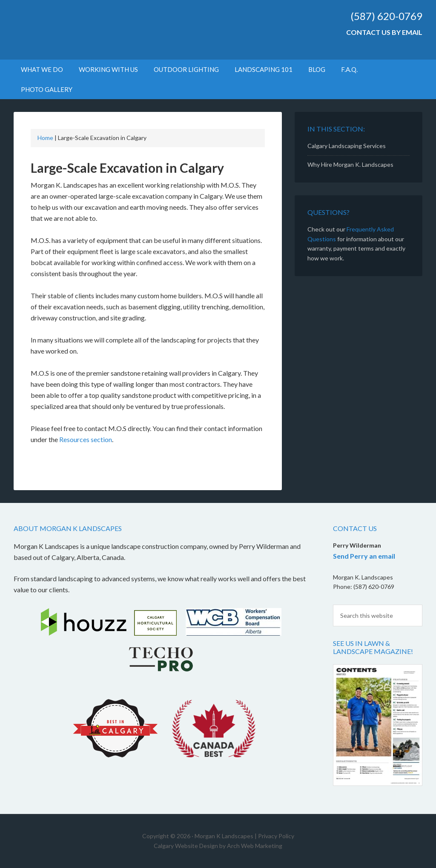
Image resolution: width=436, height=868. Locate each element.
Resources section (86, 439)
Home (45, 138)
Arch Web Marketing (255, 846)
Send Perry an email (364, 556)
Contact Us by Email (384, 32)
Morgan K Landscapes (86, 30)
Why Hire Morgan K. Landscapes (350, 164)
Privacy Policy (276, 836)
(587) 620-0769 (386, 16)
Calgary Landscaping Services (347, 146)
